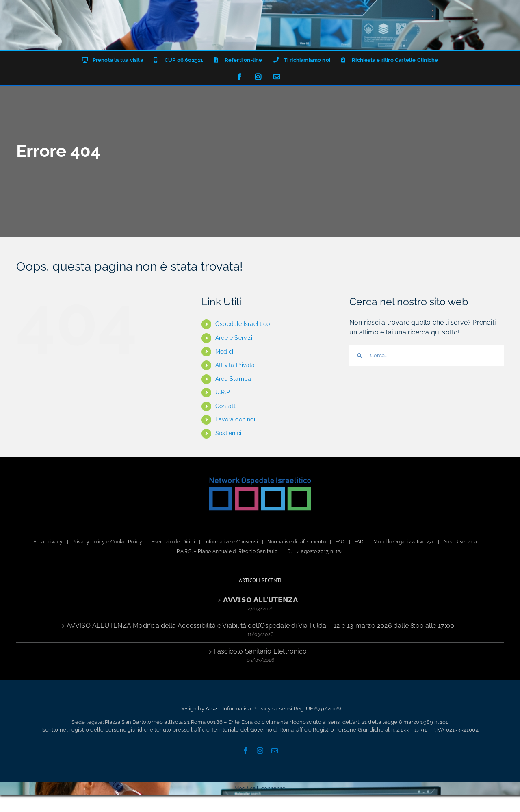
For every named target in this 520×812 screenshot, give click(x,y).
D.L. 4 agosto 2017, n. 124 (315, 551)
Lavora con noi (235, 419)
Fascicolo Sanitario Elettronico (260, 651)
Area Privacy (48, 542)
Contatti (226, 406)
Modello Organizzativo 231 (404, 542)
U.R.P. (223, 392)
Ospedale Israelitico (243, 324)
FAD (359, 542)
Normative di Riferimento (297, 542)
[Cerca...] (427, 356)
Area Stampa (233, 379)
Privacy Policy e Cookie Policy (107, 542)
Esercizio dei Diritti (173, 542)
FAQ (340, 542)
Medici (224, 352)
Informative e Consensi (231, 542)
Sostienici (228, 433)
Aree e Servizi (234, 338)
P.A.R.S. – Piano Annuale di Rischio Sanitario (227, 551)
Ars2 (211, 709)
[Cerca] (360, 356)
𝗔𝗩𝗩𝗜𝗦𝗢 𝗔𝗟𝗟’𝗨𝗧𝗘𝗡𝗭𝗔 (260, 600)
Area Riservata (460, 542)
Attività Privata (235, 365)
